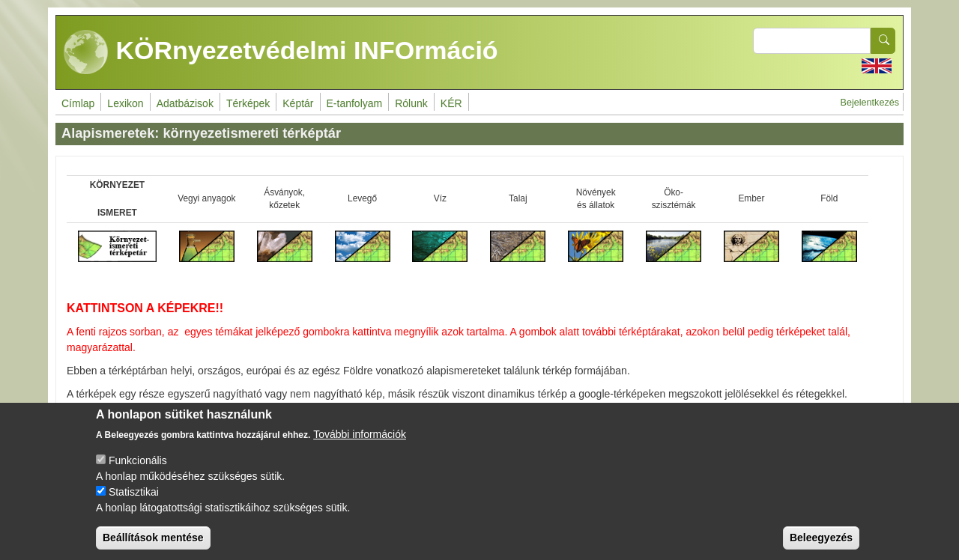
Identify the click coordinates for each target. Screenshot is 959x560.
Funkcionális (138, 472)
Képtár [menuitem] (298, 103)
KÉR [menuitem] (451, 103)
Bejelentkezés (870, 103)
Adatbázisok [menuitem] (185, 103)
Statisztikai (134, 503)
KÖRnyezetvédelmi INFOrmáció (281, 52)
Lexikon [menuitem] (125, 103)
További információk (360, 445)
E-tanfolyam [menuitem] (355, 103)
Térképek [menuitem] (248, 103)
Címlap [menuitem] (78, 103)
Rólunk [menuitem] (411, 103)
